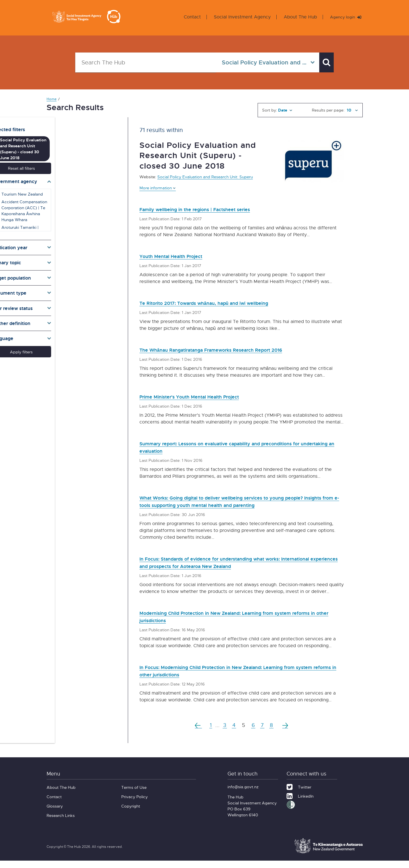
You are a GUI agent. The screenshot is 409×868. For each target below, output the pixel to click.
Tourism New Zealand (77, 183)
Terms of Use (134, 795)
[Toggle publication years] (80, 237)
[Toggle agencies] (80, 171)
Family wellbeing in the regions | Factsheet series (208, 209)
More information (158, 188)
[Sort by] (285, 110)
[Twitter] (299, 794)
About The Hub (296, 17)
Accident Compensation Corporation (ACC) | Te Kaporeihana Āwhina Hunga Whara (82, 200)
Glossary (55, 813)
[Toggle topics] (80, 252)
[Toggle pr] (80, 297)
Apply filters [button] (80, 341)
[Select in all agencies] (262, 62)
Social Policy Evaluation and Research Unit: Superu (205, 177)
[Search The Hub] (143, 62)
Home (52, 99)
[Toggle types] (80, 282)
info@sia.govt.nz (243, 794)
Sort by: (270, 110)
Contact (188, 17)
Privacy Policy (134, 804)
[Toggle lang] (80, 328)
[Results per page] (352, 110)
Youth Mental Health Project (179, 256)
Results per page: (328, 110)
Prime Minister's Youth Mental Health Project (202, 396)
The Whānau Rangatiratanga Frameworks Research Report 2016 (229, 350)
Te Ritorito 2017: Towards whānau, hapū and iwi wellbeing (221, 303)
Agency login (343, 17)
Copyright (131, 813)
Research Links (61, 823)
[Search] (324, 62)
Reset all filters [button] (80, 157)
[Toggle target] (80, 267)
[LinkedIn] (300, 803)
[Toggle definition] (80, 313)
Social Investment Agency (238, 17)
